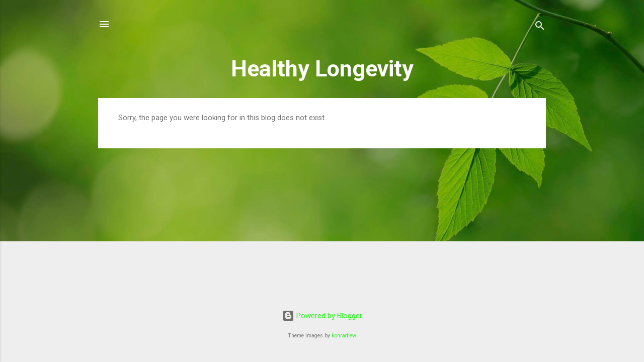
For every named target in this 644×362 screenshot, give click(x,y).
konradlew (344, 336)
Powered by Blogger (322, 316)
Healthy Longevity (322, 69)
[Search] (540, 27)
